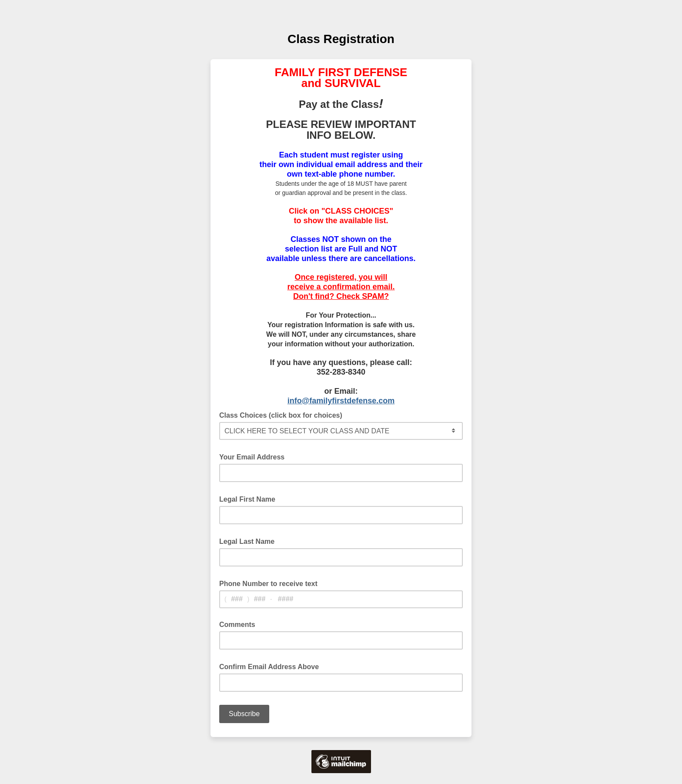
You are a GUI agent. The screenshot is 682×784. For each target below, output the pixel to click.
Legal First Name (250, 499)
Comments (237, 625)
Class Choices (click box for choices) (283, 415)
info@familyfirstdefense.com (341, 401)
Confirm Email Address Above (272, 666)
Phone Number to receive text (271, 583)
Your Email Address (255, 456)
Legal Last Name (249, 541)
